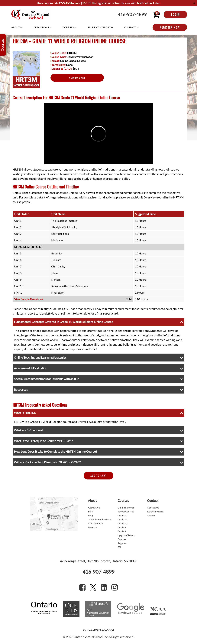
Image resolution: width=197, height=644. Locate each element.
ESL (119, 547)
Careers (151, 515)
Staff (91, 512)
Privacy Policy (95, 523)
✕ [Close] (194, 3)
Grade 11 (122, 519)
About (15, 27)
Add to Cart (77, 78)
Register (122, 543)
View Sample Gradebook (29, 299)
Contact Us (153, 508)
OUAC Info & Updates (100, 519)
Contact (130, 27)
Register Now (170, 27)
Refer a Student (155, 512)
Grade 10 (122, 523)
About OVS (94, 508)
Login (175, 14)
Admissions (41, 27)
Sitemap (92, 527)
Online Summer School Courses (126, 510)
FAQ (90, 515)
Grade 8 (122, 531)
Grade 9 (122, 527)
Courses (68, 27)
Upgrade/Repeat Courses (126, 537)
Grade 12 (122, 515)
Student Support (99, 27)
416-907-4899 (132, 15)
